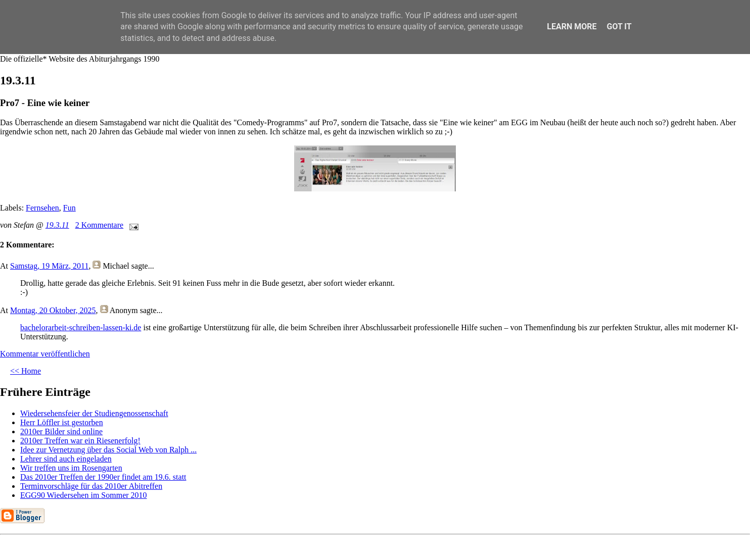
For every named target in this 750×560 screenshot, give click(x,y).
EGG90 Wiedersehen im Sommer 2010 (84, 495)
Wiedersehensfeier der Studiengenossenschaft (94, 413)
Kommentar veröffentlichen (45, 354)
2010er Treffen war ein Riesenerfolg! (80, 441)
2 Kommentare (100, 225)
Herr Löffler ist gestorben (62, 422)
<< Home (26, 371)
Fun (69, 208)
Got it (619, 27)
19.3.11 (57, 225)
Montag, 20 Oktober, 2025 (53, 310)
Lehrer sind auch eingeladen (66, 459)
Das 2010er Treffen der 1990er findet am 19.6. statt (103, 477)
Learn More (572, 27)
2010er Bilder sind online (61, 431)
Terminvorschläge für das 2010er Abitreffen (91, 486)
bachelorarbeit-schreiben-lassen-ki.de (81, 327)
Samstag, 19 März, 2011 (49, 266)
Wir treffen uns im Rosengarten (71, 468)
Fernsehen (42, 208)
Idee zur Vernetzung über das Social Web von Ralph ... (108, 450)
